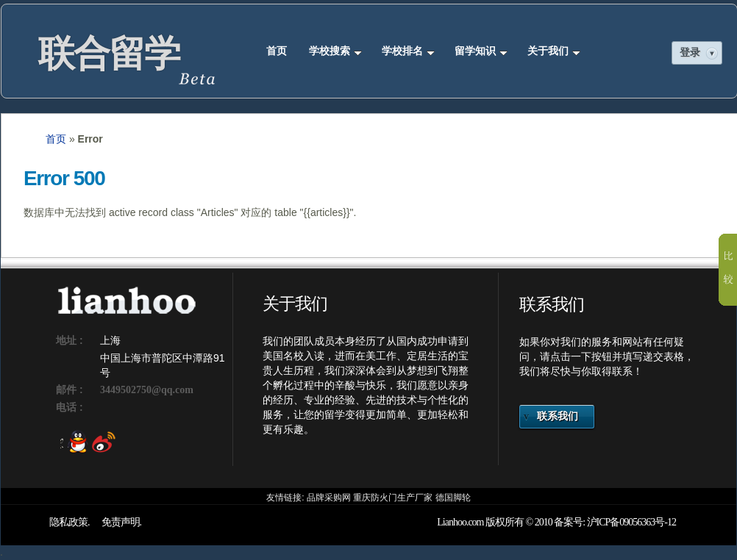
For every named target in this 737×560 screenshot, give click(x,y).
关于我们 (554, 51)
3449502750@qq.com (147, 390)
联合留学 (109, 54)
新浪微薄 (100, 442)
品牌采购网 (329, 498)
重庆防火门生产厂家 (393, 498)
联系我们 (558, 416)
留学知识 (481, 51)
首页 (277, 51)
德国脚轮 (453, 498)
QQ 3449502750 (74, 442)
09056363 (637, 522)
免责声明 (121, 522)
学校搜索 (335, 51)
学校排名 (408, 51)
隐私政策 (68, 522)
